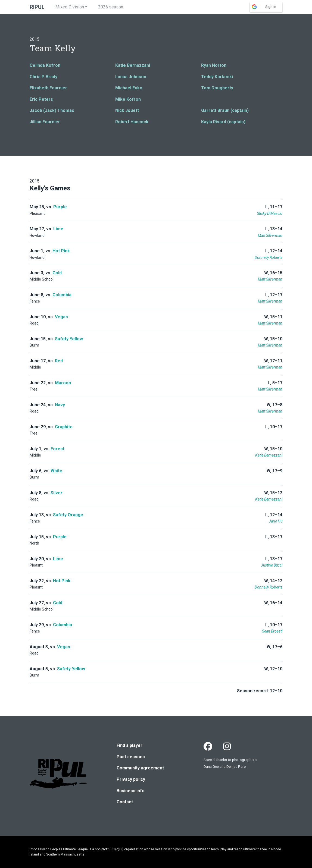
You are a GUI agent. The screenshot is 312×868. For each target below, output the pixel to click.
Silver (57, 493)
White (56, 471)
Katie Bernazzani (133, 65)
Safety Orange (68, 515)
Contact (125, 802)
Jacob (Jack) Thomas (52, 110)
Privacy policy (131, 779)
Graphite (64, 427)
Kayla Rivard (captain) (223, 122)
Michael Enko (129, 88)
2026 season (111, 7)
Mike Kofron (128, 99)
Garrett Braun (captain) (225, 110)
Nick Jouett (127, 110)
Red (59, 361)
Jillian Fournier (45, 122)
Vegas (61, 317)
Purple (60, 207)
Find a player (130, 745)
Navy (60, 405)
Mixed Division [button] (70, 7)
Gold (57, 273)
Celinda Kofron (45, 65)
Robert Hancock (132, 122)
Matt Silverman (270, 235)
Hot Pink (61, 251)
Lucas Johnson (131, 77)
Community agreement (140, 768)
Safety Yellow (69, 339)
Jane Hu (276, 521)
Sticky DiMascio (270, 213)
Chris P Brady (43, 77)
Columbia (62, 295)
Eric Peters (41, 99)
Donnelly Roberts (269, 257)
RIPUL (37, 7)
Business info (131, 791)
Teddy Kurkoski (217, 77)
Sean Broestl (272, 631)
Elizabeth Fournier (48, 88)
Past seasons (131, 757)
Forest (57, 449)
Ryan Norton (214, 65)
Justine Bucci (272, 565)
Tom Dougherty (217, 88)
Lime (58, 229)
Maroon (63, 383)
